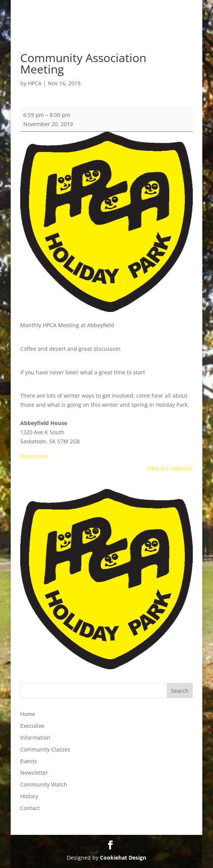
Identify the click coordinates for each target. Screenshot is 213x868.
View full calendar (170, 468)
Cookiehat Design (123, 858)
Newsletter (34, 773)
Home (28, 714)
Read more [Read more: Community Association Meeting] (34, 456)
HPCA (35, 83)
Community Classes (45, 749)
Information (35, 738)
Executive (32, 726)
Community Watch (44, 784)
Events (29, 761)
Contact (30, 808)
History (29, 796)
